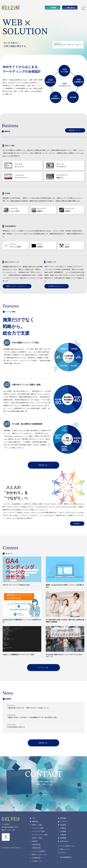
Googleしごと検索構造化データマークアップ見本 (18, 655)
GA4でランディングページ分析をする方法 (16, 585)
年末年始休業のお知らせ (16, 727)
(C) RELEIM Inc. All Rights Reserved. (11, 848)
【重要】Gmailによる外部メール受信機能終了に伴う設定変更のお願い (32, 717)
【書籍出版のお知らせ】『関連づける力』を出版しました (28, 708)
